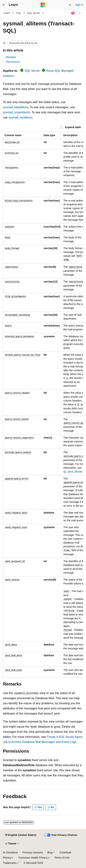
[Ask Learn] (73, 13)
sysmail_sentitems (20, 117)
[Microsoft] (43, 5)
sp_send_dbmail (73, 472)
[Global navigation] (4, 5)
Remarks (11, 57)
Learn (7, 13)
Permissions (13, 62)
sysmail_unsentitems (17, 112)
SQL (19, 13)
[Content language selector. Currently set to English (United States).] (21, 835)
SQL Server (34, 13)
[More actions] (80, 13)
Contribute (65, 852)
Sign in (79, 5)
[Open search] (70, 5)
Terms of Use (62, 858)
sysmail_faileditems (16, 107)
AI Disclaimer (10, 852)
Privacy (7, 858)
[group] (43, 405)
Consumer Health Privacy (33, 858)
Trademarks (10, 863)
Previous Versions (33, 852)
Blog (50, 852)
